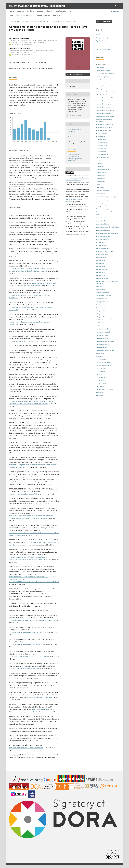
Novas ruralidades (101, 308)
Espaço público (100, 176)
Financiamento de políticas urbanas (107, 200)
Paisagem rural (100, 314)
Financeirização (101, 194)
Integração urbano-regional (104, 251)
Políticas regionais (101, 347)
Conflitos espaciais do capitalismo (75, 160)
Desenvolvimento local (103, 101)
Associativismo (100, 80)
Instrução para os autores (22, 15)
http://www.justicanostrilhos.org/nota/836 (23, 494)
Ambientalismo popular (103, 71)
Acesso (117, 6)
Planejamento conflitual (103, 329)
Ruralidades (99, 356)
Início (11, 21)
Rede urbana (100, 353)
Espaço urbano (100, 182)
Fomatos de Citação (75, 115)
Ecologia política (101, 139)
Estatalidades (100, 188)
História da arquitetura (103, 218)
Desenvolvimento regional (104, 104)
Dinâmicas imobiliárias (103, 133)
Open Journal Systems (103, 49)
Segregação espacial (102, 359)
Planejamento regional (103, 332)
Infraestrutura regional (103, 236)
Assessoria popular (102, 77)
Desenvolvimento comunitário (105, 98)
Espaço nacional (101, 173)
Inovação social (101, 242)
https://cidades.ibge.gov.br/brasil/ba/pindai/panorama (27, 644)
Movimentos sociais (102, 299)
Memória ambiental (102, 269)
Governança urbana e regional (105, 212)
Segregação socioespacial (103, 365)
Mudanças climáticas (102, 302)
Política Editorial (64, 11)
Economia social (101, 151)
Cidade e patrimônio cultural (105, 89)
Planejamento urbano (103, 335)
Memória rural (100, 272)
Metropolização (101, 290)
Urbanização (100, 395)
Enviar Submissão (104, 22)
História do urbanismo (103, 230)
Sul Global (99, 374)
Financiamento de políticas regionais (107, 197)
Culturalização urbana (103, 95)
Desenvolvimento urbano (104, 113)
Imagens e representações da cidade (107, 233)
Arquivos (20, 11)
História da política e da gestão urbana (108, 227)
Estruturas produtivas (103, 191)
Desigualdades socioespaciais (105, 116)
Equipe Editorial (44, 15)
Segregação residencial (103, 362)
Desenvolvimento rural (103, 107)
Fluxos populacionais (102, 206)
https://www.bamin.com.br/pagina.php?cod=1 (25, 341)
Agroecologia (100, 68)
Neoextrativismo (73, 155)
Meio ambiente (100, 266)
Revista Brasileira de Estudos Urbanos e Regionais (37, 6)
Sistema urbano (101, 371)
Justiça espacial (100, 260)
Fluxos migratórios (102, 203)
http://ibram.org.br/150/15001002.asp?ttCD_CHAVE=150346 (29, 656)
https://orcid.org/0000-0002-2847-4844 (22, 44)
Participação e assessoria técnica (106, 320)
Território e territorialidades (105, 389)
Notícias (31, 11)
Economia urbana (101, 145)
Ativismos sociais (101, 83)
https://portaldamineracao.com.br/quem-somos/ (25, 669)
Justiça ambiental (73, 157)
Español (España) (102, 41)
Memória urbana (101, 275)
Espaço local (100, 163)
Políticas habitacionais (103, 344)
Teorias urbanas (101, 383)
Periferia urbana (101, 326)
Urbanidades (100, 392)
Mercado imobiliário (102, 278)
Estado (98, 185)
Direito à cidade (101, 136)
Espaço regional (101, 179)
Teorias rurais (100, 380)
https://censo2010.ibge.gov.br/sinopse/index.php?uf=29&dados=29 (31, 620)
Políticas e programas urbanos (105, 350)
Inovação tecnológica (102, 245)
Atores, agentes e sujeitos (104, 86)
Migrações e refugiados (103, 293)
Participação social (101, 323)
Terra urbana (100, 386)
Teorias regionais (101, 377)
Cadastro (109, 6)
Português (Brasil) (102, 38)
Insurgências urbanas (102, 248)
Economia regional (102, 148)
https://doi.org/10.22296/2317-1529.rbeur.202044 (29, 62)
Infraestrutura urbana (103, 239)
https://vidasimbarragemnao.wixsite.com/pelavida (26, 748)
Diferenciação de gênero (103, 130)
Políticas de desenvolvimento (105, 341)
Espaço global (100, 166)
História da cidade (101, 221)
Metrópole (99, 287)
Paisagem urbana (101, 317)
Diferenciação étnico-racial (104, 127)
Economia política (101, 142)
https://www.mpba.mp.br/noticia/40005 (40, 697)
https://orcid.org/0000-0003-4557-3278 (22, 55)
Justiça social (100, 263)
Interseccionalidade (102, 254)
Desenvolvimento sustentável (105, 110)
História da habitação (102, 224)
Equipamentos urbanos (103, 157)
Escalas (98, 160)
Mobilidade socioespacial (104, 296)
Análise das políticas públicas (105, 74)
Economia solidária (102, 154)
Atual (11, 11)
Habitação (99, 215)
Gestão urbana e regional (103, 209)
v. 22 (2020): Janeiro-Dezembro (34, 21)
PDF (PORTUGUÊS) (75, 74)
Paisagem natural (101, 311)
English (98, 35)
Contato (57, 15)
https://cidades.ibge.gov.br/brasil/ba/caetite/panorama (27, 632)
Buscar (115, 11)
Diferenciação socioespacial (104, 124)
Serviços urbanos (101, 368)
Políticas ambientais (102, 338)
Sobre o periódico (44, 11)
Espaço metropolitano (103, 169)
